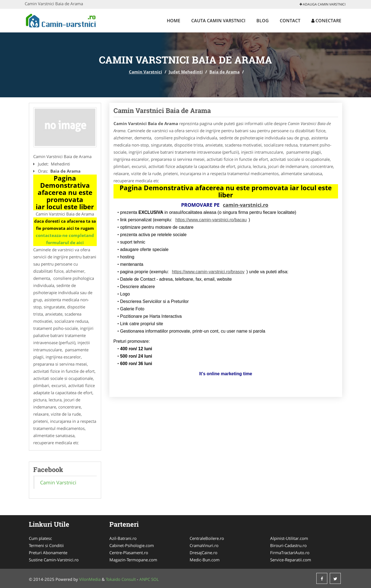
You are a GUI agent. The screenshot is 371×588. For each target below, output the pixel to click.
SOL (155, 579)
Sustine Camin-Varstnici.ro (54, 560)
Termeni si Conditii (46, 545)
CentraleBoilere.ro (207, 538)
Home (174, 21)
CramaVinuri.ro (204, 545)
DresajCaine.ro (204, 553)
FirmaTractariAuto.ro (290, 553)
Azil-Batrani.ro (123, 538)
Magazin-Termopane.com (133, 560)
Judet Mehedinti (186, 72)
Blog (263, 21)
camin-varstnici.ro (246, 205)
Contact (290, 21)
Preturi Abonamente (48, 553)
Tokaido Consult (121, 579)
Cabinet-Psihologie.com (132, 545)
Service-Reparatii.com (291, 560)
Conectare (326, 21)
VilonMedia (90, 579)
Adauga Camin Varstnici (322, 4)
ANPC (145, 579)
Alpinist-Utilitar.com (289, 538)
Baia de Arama (225, 72)
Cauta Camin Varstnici (218, 21)
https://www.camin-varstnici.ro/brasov (208, 272)
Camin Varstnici (146, 72)
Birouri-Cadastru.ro (288, 545)
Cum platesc (40, 538)
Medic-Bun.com (205, 560)
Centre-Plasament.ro (129, 553)
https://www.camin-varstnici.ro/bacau (211, 220)
